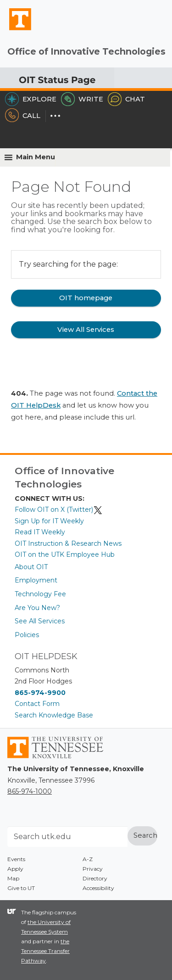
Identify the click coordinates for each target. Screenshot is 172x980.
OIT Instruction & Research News (68, 543)
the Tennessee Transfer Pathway (45, 951)
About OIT (31, 567)
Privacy (93, 869)
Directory (95, 878)
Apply (15, 869)
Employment (36, 580)
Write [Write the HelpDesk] (82, 99)
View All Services (86, 330)
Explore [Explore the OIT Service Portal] (31, 99)
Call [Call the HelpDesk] (23, 116)
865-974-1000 (30, 791)
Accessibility (98, 888)
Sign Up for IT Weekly (49, 521)
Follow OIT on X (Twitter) (59, 510)
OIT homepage (86, 298)
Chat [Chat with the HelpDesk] (126, 99)
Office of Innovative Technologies (86, 51)
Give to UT (21, 888)
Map (13, 878)
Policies (27, 635)
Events (16, 859)
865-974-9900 (40, 693)
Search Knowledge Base (54, 715)
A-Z (88, 859)
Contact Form (37, 704)
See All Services (40, 621)
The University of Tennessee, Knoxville (16, 30)
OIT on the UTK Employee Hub (65, 554)
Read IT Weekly (40, 532)
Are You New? (37, 608)
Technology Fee (40, 594)
